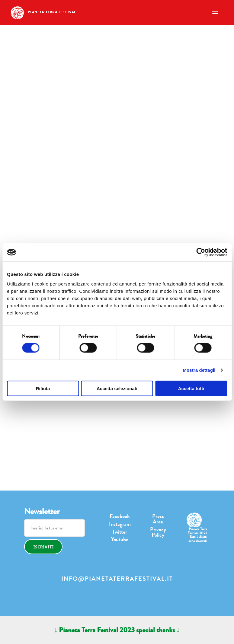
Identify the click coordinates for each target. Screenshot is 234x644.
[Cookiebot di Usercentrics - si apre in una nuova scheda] (201, 252)
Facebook (120, 516)
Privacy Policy (158, 532)
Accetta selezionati (117, 388)
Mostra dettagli (199, 370)
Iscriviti (43, 547)
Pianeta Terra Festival (52, 12)
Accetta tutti (191, 388)
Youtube (120, 539)
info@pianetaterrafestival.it (117, 579)
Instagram (120, 524)
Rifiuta (43, 388)
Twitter (120, 532)
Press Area (158, 519)
